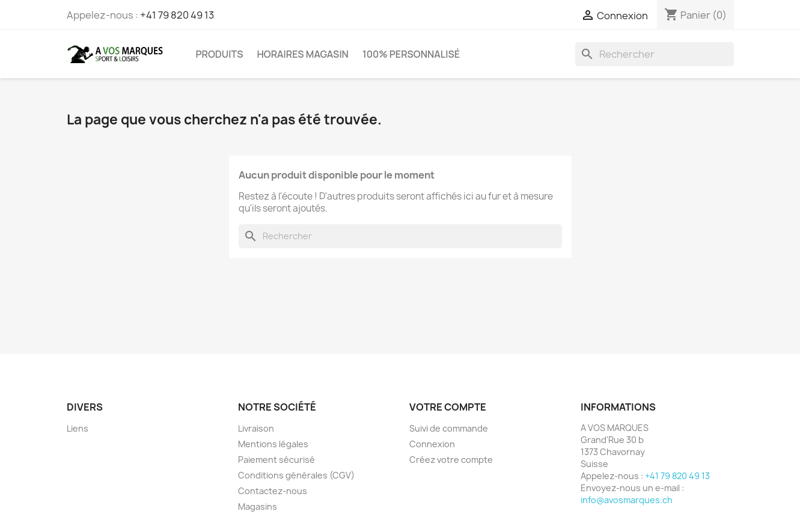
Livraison (256, 428)
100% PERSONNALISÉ (411, 54)
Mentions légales (273, 444)
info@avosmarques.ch (627, 500)
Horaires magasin (302, 54)
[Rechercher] (655, 54)
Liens (78, 428)
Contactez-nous (273, 491)
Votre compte (448, 407)
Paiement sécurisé (276, 460)
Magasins (258, 506)
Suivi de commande (449, 428)
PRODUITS (220, 54)
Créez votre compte (451, 460)
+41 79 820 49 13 (177, 15)
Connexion (432, 444)
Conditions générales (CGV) (296, 475)
